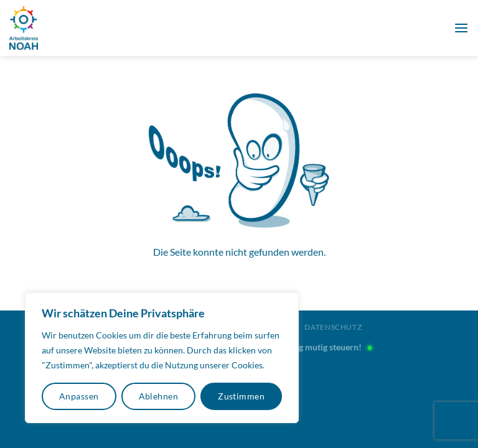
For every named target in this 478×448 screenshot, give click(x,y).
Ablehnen (158, 396)
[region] (162, 358)
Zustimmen (241, 396)
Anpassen (79, 396)
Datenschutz (333, 327)
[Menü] (461, 28)
